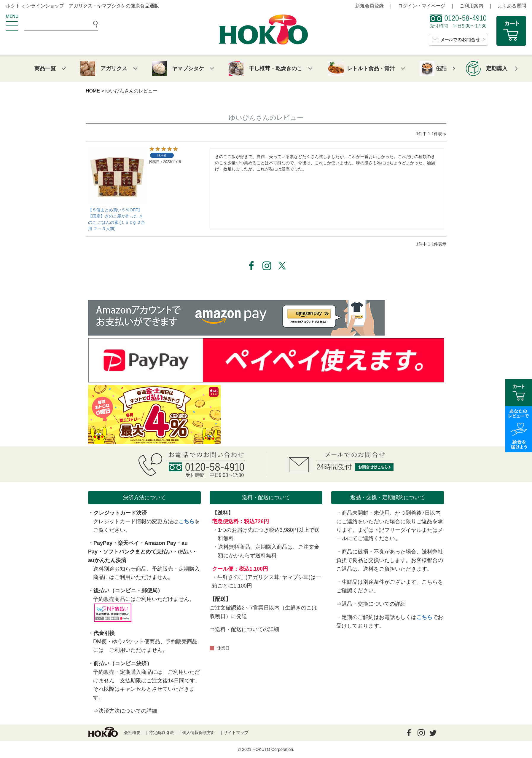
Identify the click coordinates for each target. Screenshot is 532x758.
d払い (185, 552)
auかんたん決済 (107, 560)
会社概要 (132, 733)
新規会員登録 (369, 6)
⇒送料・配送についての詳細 (244, 629)
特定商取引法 (161, 733)
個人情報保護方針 (199, 733)
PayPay (103, 543)
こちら (187, 521)
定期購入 (497, 68)
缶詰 (441, 68)
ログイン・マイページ (422, 6)
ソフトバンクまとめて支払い (138, 552)
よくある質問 (512, 6)
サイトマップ (236, 733)
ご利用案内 (472, 6)
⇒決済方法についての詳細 (125, 711)
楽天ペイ (128, 543)
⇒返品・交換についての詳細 (371, 604)
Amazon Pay (160, 543)
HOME (93, 91)
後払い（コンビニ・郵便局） (128, 591)
